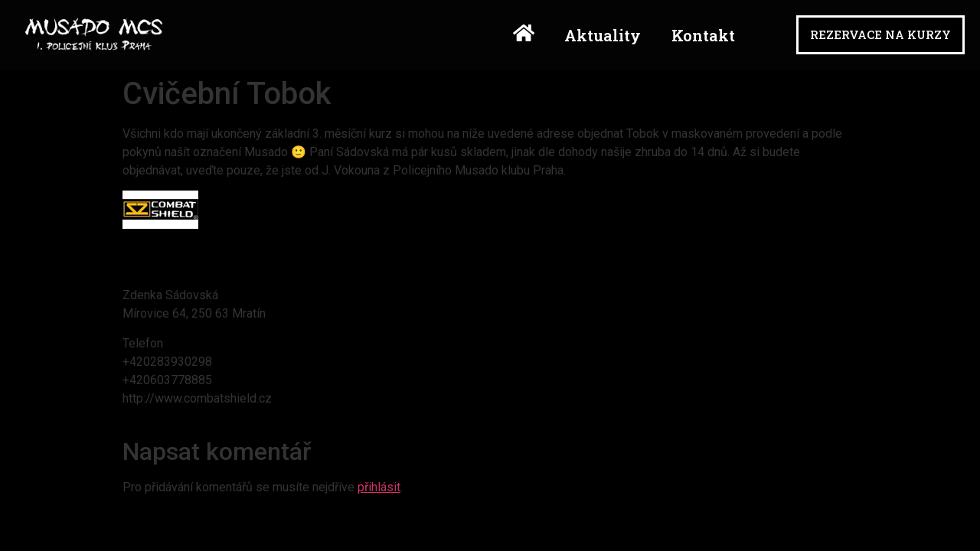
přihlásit (379, 487)
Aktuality (603, 35)
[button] (880, 35)
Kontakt (703, 35)
